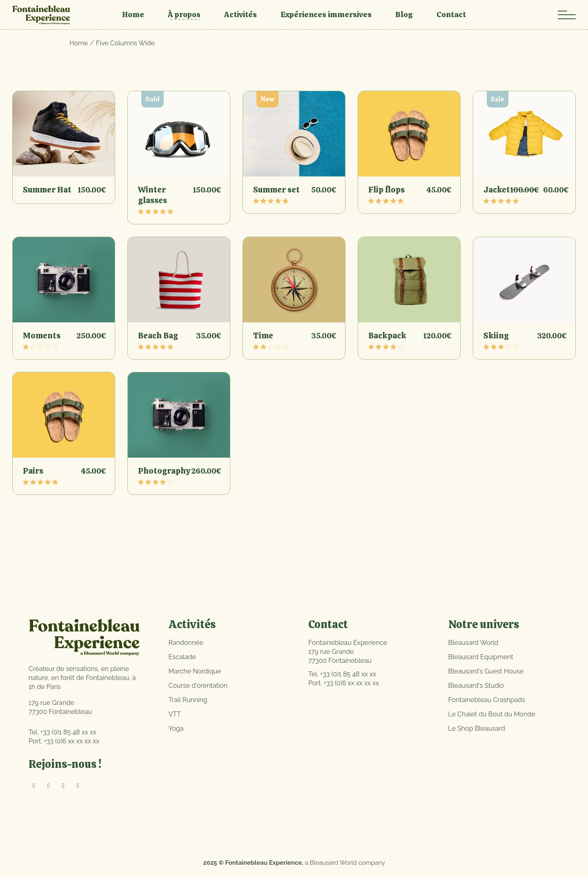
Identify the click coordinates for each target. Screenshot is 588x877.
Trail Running (188, 700)
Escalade (182, 657)
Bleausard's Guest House (486, 671)
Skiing (496, 336)
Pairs (33, 471)
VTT (175, 714)
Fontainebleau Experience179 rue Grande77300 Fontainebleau (348, 652)
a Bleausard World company (345, 863)
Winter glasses (153, 195)
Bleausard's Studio (476, 686)
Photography (164, 471)
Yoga (176, 728)
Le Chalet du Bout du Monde (492, 714)
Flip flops (386, 190)
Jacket (497, 190)
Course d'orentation (198, 686)
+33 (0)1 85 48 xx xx (68, 732)
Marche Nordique (195, 671)
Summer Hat (47, 190)
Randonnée (186, 643)
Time (263, 336)
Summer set (276, 190)
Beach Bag (158, 336)
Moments (42, 336)
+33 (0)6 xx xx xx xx (71, 741)
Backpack (387, 336)
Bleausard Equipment (481, 657)
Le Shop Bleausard (477, 728)
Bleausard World (473, 643)
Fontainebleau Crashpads (487, 700)
